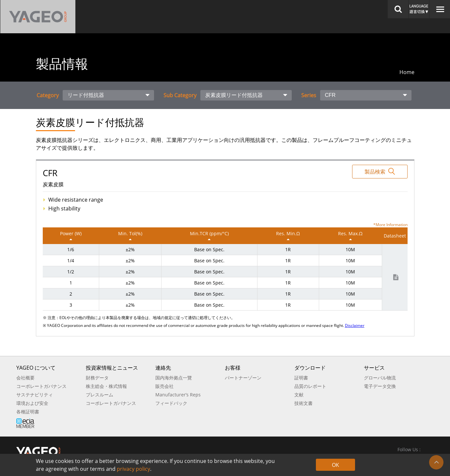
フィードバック (171, 403)
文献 (299, 395)
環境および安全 (32, 403)
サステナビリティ (35, 395)
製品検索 (380, 171)
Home (407, 72)
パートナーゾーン (243, 378)
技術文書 (303, 403)
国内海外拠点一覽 (174, 378)
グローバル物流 (380, 378)
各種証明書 (28, 412)
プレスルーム (100, 395)
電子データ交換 (380, 386)
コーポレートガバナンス (41, 386)
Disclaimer (355, 325)
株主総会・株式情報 (106, 386)
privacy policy (133, 469)
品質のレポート (310, 386)
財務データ (97, 378)
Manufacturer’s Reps (178, 395)
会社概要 (25, 378)
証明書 (301, 378)
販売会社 (164, 386)
